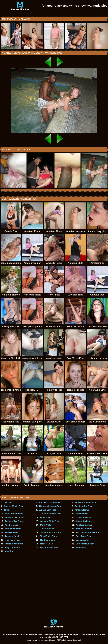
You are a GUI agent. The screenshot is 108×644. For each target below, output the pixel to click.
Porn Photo (46, 525)
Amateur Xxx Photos (15, 521)
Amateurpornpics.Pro (51, 532)
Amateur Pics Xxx (13, 536)
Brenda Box (46, 517)
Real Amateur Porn (49, 548)
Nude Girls (81, 548)
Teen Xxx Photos (84, 529)
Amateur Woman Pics (51, 514)
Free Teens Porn (13, 540)
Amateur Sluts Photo (50, 521)
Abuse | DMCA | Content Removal (65, 640)
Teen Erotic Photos (49, 536)
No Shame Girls (48, 540)
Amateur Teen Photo (15, 517)
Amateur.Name (47, 529)
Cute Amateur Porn (85, 544)
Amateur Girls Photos (49, 502)
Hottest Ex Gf (47, 544)
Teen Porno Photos (14, 514)
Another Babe (11, 525)
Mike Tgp (9, 551)
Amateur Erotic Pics (13, 506)
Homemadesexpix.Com (50, 506)
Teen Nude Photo (13, 529)
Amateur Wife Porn (14, 544)
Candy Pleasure (83, 517)
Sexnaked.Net (82, 540)
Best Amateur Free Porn (87, 532)
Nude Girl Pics (12, 532)
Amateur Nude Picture (85, 502)
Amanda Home (82, 510)
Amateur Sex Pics (83, 506)
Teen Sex (8, 502)
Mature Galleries (84, 521)
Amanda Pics (82, 514)
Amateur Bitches (84, 525)
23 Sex (7, 510)
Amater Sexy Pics (48, 510)
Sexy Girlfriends (12, 548)
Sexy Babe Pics (83, 536)
